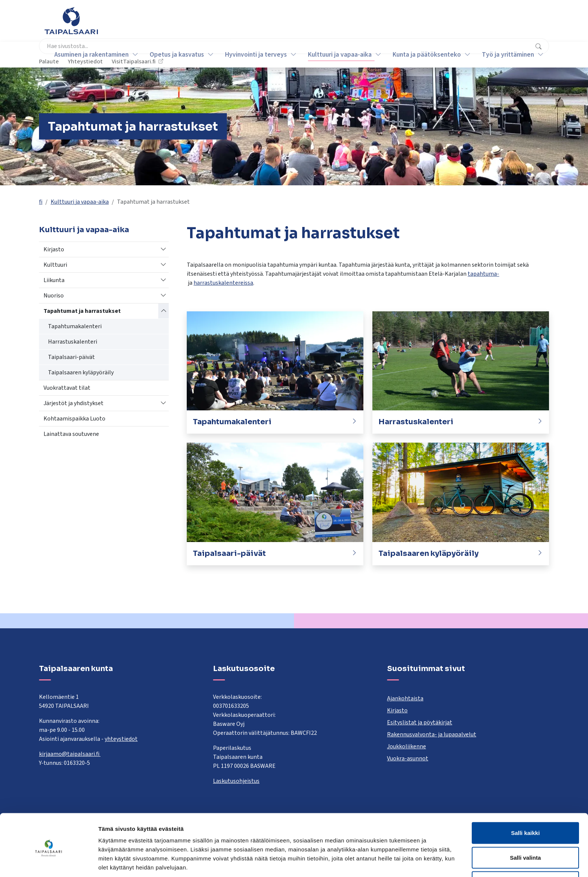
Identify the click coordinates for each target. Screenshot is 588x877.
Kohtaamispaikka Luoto (74, 419)
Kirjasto (54, 249)
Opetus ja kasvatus (172, 55)
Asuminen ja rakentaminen (87, 55)
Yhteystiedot (459, 24)
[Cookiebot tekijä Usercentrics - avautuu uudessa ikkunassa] (49, 862)
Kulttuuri (55, 265)
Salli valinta (526, 828)
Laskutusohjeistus (236, 781)
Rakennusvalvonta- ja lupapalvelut (432, 734)
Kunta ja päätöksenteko (422, 55)
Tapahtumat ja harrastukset (82, 311)
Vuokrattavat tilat (67, 388)
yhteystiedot (121, 739)
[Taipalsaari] (71, 21)
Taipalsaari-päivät (71, 357)
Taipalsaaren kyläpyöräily (81, 372)
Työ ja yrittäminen (503, 55)
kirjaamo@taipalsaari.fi (70, 754)
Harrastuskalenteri (73, 342)
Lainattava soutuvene (71, 434)
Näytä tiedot (401, 862)
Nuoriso (54, 296)
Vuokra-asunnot (408, 758)
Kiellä (525, 852)
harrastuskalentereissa (223, 283)
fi (41, 202)
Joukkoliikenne (406, 746)
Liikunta (54, 280)
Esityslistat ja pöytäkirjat (420, 722)
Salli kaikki (526, 803)
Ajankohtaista (405, 698)
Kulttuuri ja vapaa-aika (335, 55)
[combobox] (258, 24)
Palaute (423, 24)
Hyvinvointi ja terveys (251, 55)
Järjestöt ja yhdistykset (73, 403)
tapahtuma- (483, 274)
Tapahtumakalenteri (75, 326)
